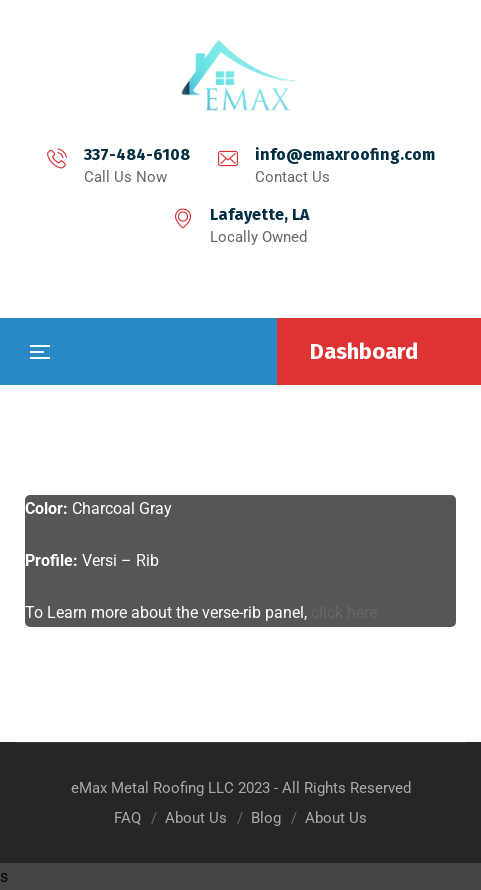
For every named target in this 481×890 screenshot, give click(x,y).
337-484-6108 (137, 154)
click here (344, 612)
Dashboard (364, 351)
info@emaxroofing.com (345, 154)
